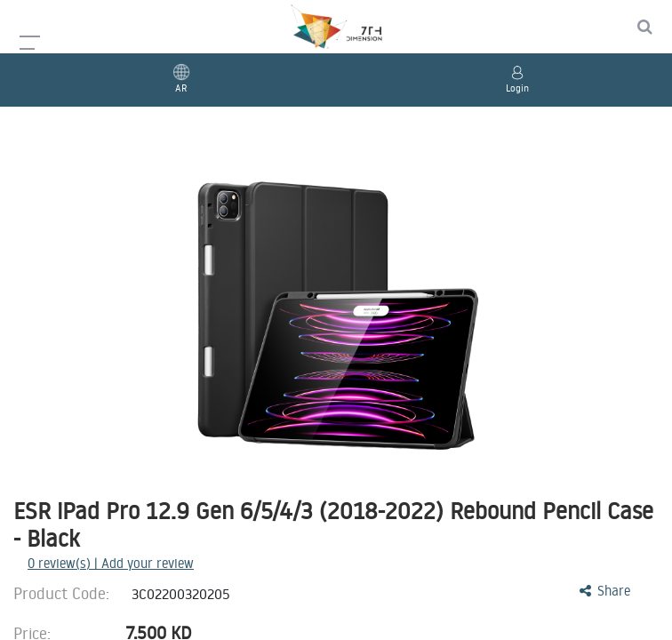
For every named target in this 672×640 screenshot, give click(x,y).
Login (517, 88)
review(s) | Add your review (111, 563)
